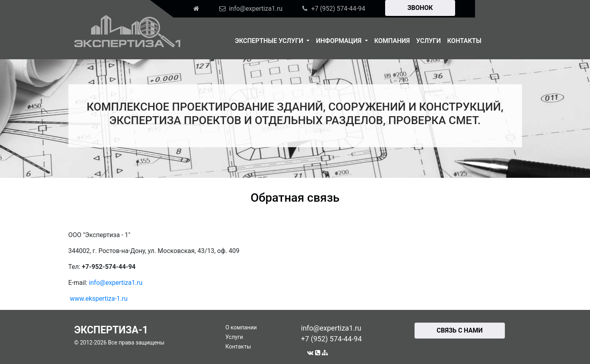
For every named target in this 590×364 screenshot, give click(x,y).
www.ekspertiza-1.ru (98, 299)
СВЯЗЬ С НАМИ (460, 330)
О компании (241, 327)
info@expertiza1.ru (116, 283)
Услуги (428, 41)
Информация (340, 41)
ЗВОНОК (420, 8)
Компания (392, 41)
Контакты (464, 41)
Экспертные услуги (270, 41)
